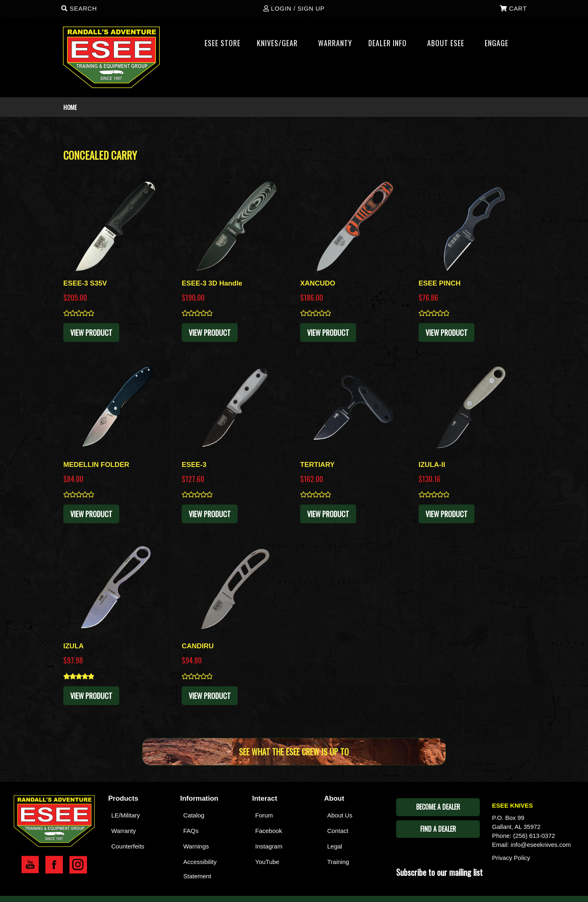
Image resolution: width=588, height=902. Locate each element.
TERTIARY (317, 465)
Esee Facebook (54, 865)
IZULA (73, 646)
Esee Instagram (78, 865)
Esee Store (223, 43)
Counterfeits (128, 846)
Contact (338, 831)
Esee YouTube (30, 865)
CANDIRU (198, 646)
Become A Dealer (438, 807)
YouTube (267, 862)
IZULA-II (432, 465)
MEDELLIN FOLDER (96, 465)
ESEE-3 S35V (85, 283)
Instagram (269, 846)
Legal (335, 846)
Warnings (196, 846)
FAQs (191, 831)
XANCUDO (318, 283)
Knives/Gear (281, 45)
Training (338, 862)
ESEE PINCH (440, 283)
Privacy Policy (511, 858)
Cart (513, 8)
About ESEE (449, 45)
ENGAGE (500, 45)
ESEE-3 (194, 465)
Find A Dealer (438, 829)
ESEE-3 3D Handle (212, 283)
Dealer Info (391, 45)
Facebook (269, 831)
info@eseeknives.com (541, 845)
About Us (340, 815)
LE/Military (126, 815)
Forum (264, 815)
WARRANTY (335, 43)
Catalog (194, 815)
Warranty (124, 831)
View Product (91, 333)
